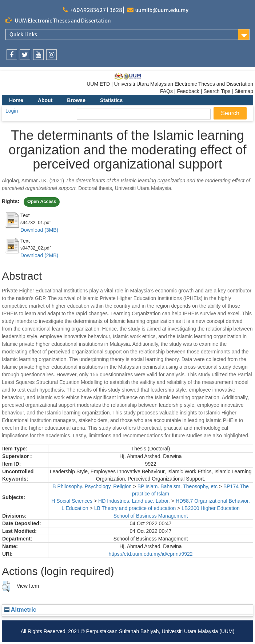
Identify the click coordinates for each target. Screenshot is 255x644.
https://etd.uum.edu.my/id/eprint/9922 (150, 554)
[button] (6, 586)
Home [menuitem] (16, 100)
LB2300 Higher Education (211, 508)
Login (12, 111)
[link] (12, 55)
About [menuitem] (45, 100)
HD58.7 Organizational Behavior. (213, 501)
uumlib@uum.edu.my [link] (162, 10)
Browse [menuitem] (76, 100)
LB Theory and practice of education (135, 508)
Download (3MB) (39, 230)
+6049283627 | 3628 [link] (96, 10)
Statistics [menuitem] (111, 100)
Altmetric (20, 609)
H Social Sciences (72, 501)
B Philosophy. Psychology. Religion (92, 486)
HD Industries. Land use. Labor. (134, 501)
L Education (75, 508)
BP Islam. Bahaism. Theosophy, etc (178, 486)
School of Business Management (151, 516)
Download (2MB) (39, 255)
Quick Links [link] (23, 35)
